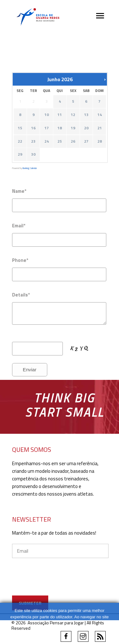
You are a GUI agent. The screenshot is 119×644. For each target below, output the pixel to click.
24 (46, 142)
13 (86, 115)
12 (73, 115)
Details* (21, 295)
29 (20, 155)
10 (46, 115)
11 (60, 115)
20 (86, 128)
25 (60, 142)
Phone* (20, 260)
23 (33, 142)
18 (60, 128)
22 (20, 142)
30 (33, 155)
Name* (19, 191)
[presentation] (60, 583)
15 (20, 128)
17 (46, 128)
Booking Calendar (30, 168)
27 (86, 142)
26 (73, 142)
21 (99, 128)
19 (73, 128)
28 (99, 142)
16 (33, 128)
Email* (19, 226)
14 (99, 115)
